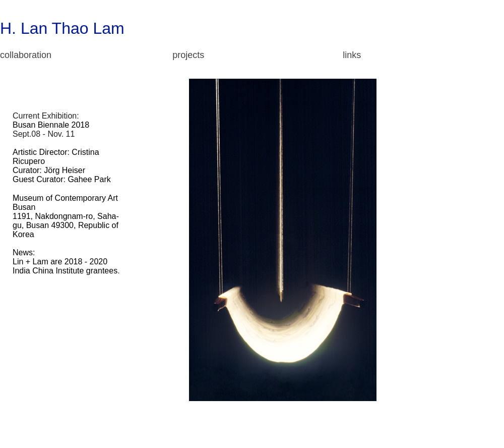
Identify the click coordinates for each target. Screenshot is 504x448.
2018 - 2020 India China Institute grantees (65, 266)
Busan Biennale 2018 (51, 125)
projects (188, 55)
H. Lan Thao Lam (62, 28)
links (352, 55)
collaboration (26, 55)
